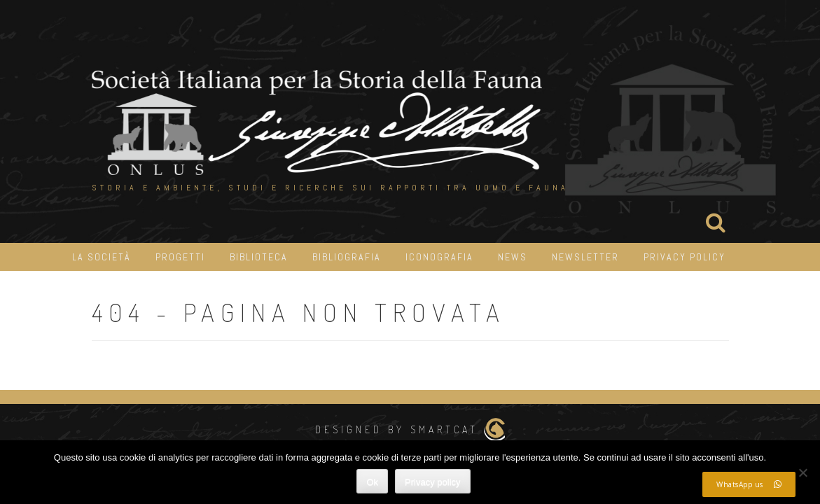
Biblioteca (259, 257)
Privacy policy (432, 482)
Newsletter (585, 257)
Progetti (180, 257)
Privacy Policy (685, 257)
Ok (372, 482)
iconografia (439, 257)
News (513, 257)
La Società (102, 257)
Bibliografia (347, 257)
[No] (802, 472)
